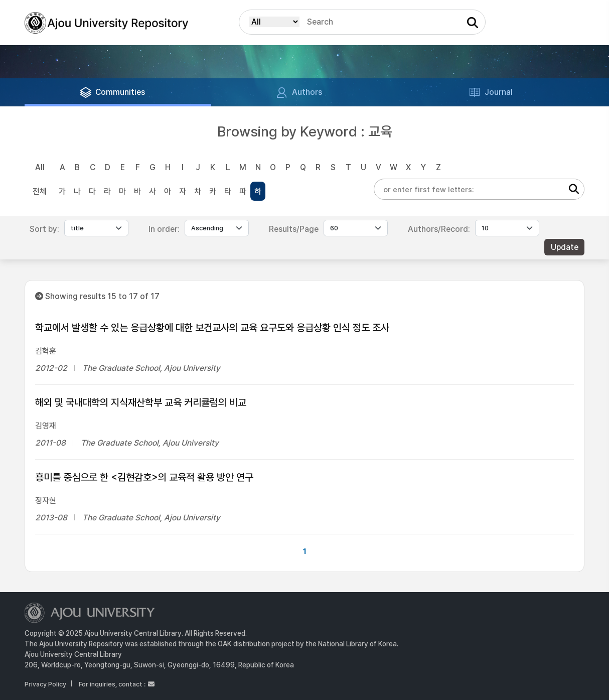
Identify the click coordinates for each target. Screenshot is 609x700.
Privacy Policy (45, 684)
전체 (40, 191)
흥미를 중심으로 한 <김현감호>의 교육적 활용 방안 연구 (144, 477)
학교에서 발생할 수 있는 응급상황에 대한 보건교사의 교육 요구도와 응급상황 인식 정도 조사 (212, 328)
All (40, 167)
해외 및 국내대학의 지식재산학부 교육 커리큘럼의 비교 (141, 402)
